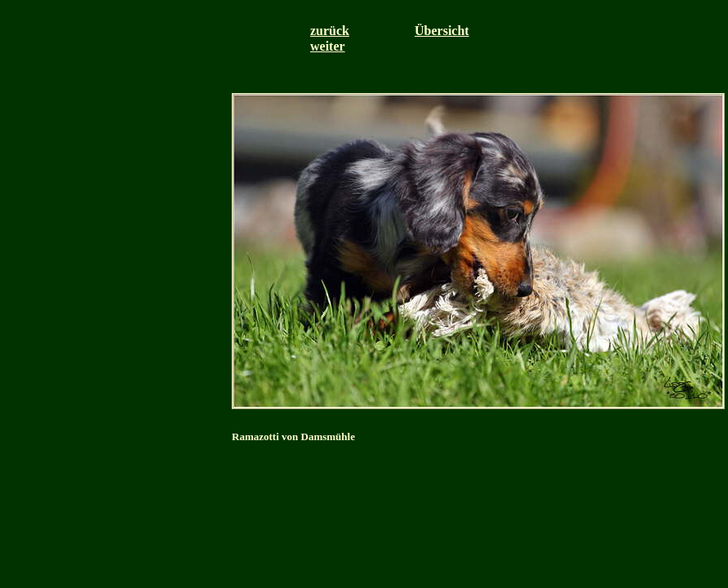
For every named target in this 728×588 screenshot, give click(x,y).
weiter (328, 46)
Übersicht (442, 31)
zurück (330, 31)
